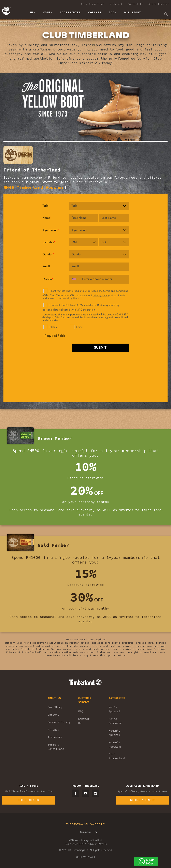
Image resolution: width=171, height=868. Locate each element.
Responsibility (57, 722)
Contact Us (136, 4)
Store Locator (159, 4)
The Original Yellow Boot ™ (85, 824)
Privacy (53, 730)
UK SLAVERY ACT (86, 857)
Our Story (55, 707)
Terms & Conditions (56, 747)
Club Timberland (93, 4)
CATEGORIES (117, 698)
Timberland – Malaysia (6, 11)
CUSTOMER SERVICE (85, 700)
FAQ (81, 711)
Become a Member (142, 800)
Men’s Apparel (114, 709)
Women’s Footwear (115, 744)
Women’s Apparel (114, 733)
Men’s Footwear (115, 721)
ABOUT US (54, 698)
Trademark (55, 737)
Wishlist (116, 4)
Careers (53, 715)
